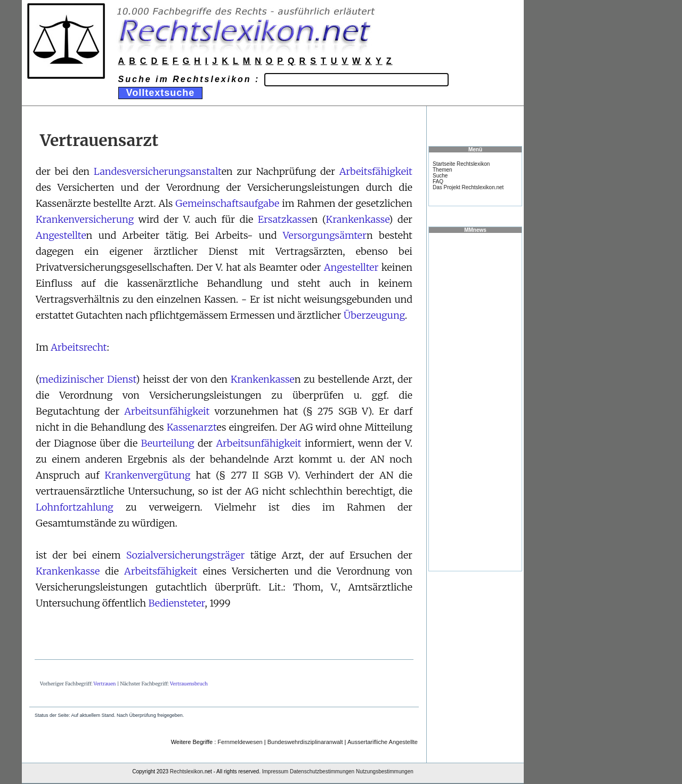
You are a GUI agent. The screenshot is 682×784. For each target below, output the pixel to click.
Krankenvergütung (147, 475)
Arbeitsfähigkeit (376, 171)
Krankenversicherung (85, 219)
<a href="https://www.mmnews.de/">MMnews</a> (475, 401)
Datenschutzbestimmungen (322, 771)
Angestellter (351, 267)
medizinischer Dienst (87, 379)
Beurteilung (167, 443)
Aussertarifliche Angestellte (383, 742)
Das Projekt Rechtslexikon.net (468, 187)
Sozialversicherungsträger (186, 555)
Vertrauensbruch (189, 684)
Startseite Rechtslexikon (461, 164)
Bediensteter (176, 603)
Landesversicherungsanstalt (158, 171)
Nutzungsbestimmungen (385, 771)
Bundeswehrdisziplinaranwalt (305, 742)
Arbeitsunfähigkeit (167, 411)
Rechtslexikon (186, 771)
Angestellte (61, 235)
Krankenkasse (358, 219)
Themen (443, 170)
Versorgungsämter (325, 235)
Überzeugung (374, 315)
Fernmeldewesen (240, 742)
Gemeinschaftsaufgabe (227, 203)
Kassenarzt (192, 427)
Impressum (275, 771)
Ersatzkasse (285, 219)
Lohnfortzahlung (75, 507)
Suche (440, 176)
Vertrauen (105, 684)
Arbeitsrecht (79, 347)
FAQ (438, 181)
